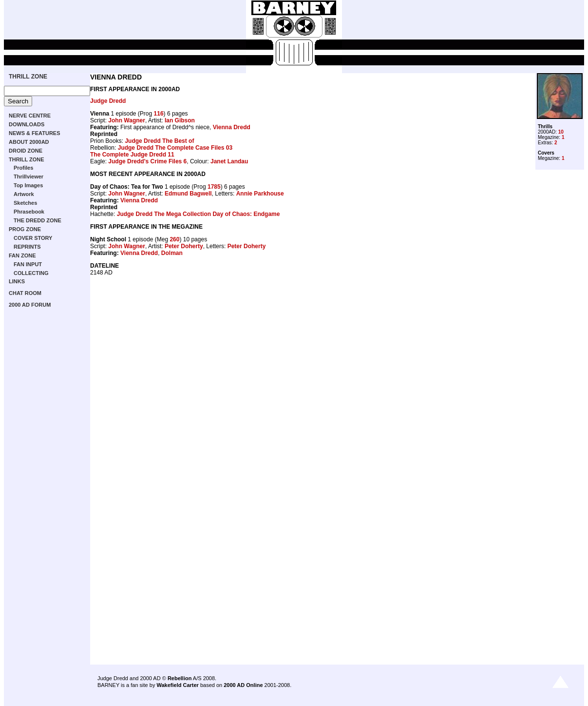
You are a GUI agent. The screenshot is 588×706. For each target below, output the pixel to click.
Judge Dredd (108, 101)
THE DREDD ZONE (38, 220)
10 (561, 132)
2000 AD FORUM (30, 305)
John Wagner (127, 120)
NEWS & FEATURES (35, 133)
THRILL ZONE (28, 77)
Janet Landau (229, 161)
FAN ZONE (22, 255)
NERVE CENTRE (30, 116)
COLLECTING (31, 273)
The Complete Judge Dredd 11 (132, 155)
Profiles (23, 168)
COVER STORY (33, 238)
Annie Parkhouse (260, 194)
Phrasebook (29, 212)
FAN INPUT (28, 264)
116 (159, 114)
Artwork (24, 194)
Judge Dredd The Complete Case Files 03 (175, 148)
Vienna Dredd (232, 127)
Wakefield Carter (177, 685)
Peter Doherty (184, 246)
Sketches (25, 203)
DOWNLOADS (27, 124)
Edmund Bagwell (188, 194)
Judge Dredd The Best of (159, 141)
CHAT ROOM (25, 293)
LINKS (17, 281)
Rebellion (180, 678)
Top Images (28, 185)
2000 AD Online (243, 685)
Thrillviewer (28, 176)
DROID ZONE (26, 151)
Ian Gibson (180, 120)
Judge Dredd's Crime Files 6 (147, 161)
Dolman (172, 253)
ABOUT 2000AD (29, 142)
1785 (214, 187)
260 (174, 239)
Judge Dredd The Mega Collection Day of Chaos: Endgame (199, 214)
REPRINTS (27, 247)
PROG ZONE (25, 229)
